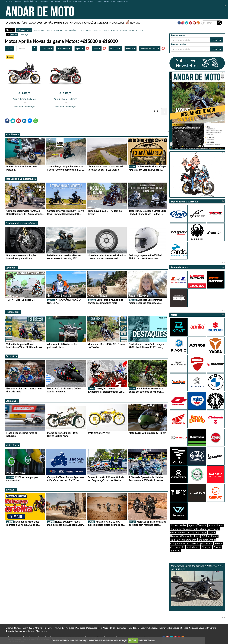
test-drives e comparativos (115, 30)
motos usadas (39, 30)
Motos (58, 23)
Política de (146, 640)
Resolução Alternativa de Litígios (20, 631)
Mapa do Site (42, 631)
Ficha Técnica (133, 628)
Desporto (11, 356)
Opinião (48, 23)
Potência (131, 48)
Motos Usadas (179, 525)
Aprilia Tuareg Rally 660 (24, 99)
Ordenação (47, 48)
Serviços (103, 23)
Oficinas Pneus (210, 536)
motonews (98, 30)
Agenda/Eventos (197, 525)
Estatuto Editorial (149, 628)
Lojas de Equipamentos (184, 540)
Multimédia (13, 312)
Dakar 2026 (36, 23)
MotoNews (12, 134)
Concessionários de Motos (192, 533)
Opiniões (11, 268)
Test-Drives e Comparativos (21, 179)
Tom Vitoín (48, 628)
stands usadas (85, 30)
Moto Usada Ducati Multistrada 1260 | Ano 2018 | (197, 585)
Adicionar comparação (24, 107)
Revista (135, 23)
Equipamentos (72, 23)
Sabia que (12, 401)
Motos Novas (216, 525)
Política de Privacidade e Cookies (173, 628)
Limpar (9, 48)
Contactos (122, 628)
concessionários (71, 30)
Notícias (22, 23)
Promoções (89, 23)
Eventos (11, 23)
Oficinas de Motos (190, 536)
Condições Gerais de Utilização (203, 628)
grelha (14, 34)
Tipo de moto (64, 48)
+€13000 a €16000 (150, 48)
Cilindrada (115, 48)
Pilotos (217, 547)
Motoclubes (117, 23)
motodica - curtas (136, 30)
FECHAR (133, 640)
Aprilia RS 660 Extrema (65, 99)
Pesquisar (216, 40)
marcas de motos (54, 30)
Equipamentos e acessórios (21, 223)
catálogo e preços (24, 30)
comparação (24, 34)
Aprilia (80, 48)
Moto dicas (12, 445)
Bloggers (206, 547)
